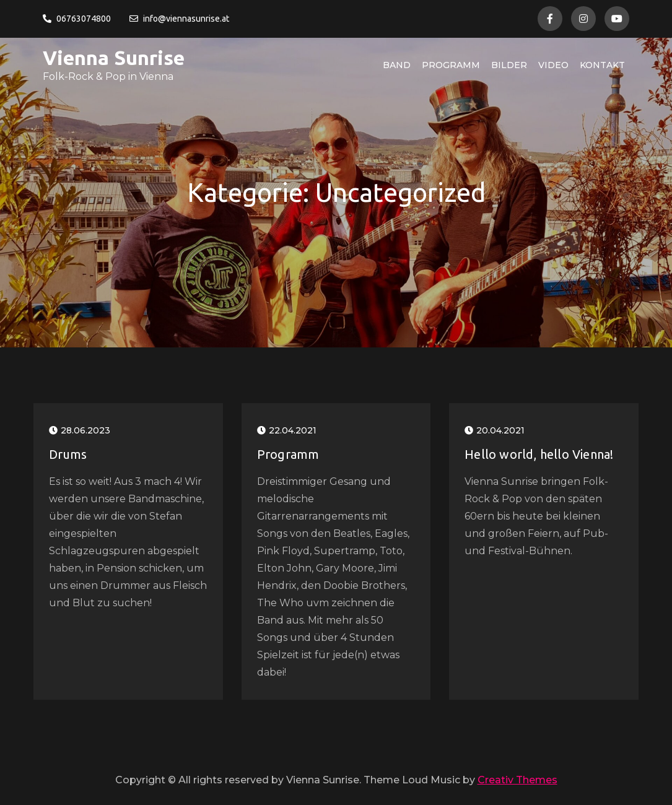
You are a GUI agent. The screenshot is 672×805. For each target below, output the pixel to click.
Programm (451, 65)
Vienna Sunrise (114, 58)
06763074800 (77, 19)
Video (553, 65)
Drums (68, 454)
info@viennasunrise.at (179, 19)
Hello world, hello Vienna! (539, 454)
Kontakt (602, 65)
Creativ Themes (517, 780)
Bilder (509, 65)
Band (397, 65)
